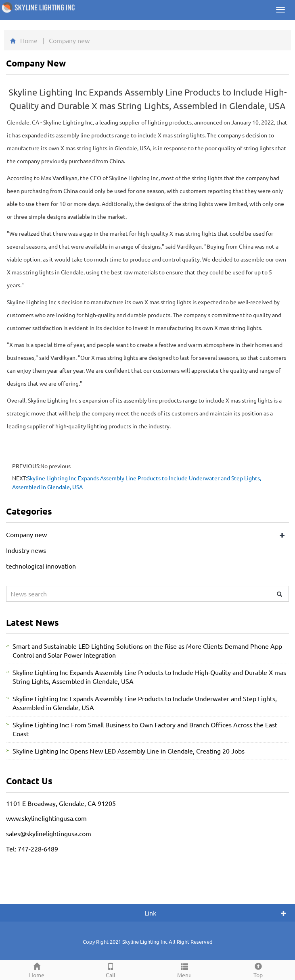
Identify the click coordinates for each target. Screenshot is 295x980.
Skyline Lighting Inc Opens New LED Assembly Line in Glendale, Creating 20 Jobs (129, 751)
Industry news (26, 550)
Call (111, 969)
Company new (26, 534)
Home (29, 40)
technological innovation (41, 566)
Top (258, 969)
